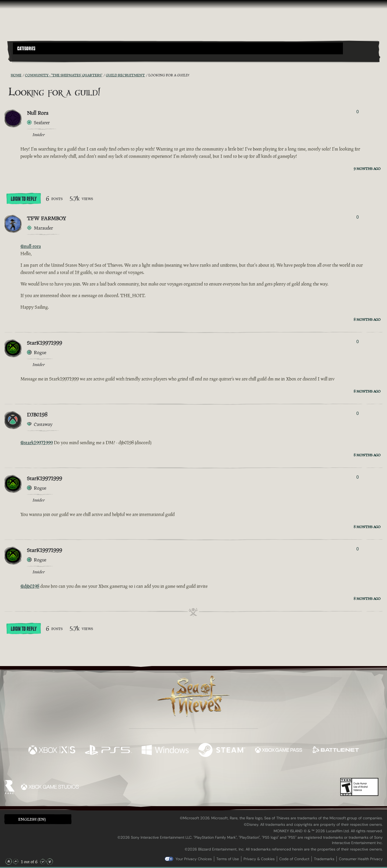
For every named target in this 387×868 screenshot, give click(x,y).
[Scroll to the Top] (9, 862)
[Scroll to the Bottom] (50, 862)
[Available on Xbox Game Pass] (279, 751)
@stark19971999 (37, 443)
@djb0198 (30, 586)
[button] (178, 48)
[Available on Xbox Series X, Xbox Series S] (52, 751)
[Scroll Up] (16, 862)
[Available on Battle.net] (335, 751)
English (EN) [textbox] (32, 819)
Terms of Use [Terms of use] (228, 859)
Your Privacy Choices (194, 859)
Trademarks (324, 859)
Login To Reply (24, 199)
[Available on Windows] (165, 751)
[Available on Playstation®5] (108, 751)
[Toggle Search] (27, 58)
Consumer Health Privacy (361, 859)
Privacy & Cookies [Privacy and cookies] (259, 859)
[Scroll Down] (43, 862)
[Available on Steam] (222, 751)
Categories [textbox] (26, 49)
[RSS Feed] (8, 75)
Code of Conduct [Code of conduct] (294, 859)
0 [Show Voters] (358, 112)
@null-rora (31, 246)
